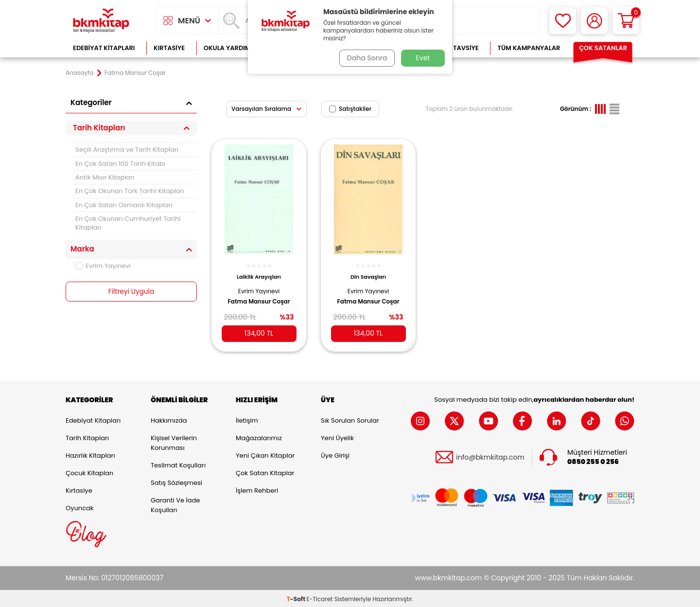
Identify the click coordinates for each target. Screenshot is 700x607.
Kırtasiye (169, 48)
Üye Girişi (335, 454)
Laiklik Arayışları (259, 273)
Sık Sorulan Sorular (350, 419)
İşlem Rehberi (257, 489)
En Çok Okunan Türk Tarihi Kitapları (130, 191)
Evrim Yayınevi (103, 266)
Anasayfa (79, 73)
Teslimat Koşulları (178, 464)
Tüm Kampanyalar (529, 48)
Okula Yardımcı (230, 48)
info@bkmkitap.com (490, 456)
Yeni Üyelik (337, 437)
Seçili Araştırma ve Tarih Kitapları (127, 150)
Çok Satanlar (603, 48)
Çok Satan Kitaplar (265, 472)
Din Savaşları (368, 273)
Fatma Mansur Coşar (259, 298)
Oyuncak (80, 507)
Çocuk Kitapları (89, 472)
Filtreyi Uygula (131, 292)
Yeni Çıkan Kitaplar (265, 454)
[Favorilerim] (563, 21)
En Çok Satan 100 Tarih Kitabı (120, 164)
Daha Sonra (366, 58)
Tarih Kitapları (87, 437)
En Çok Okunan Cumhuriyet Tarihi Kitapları (128, 223)
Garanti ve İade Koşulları (175, 504)
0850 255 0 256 (593, 460)
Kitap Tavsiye (456, 48)
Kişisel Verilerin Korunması (174, 441)
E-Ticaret (320, 598)
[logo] (101, 21)
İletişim (247, 419)
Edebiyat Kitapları (104, 48)
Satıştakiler (350, 109)
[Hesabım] (594, 21)
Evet (423, 58)
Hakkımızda (169, 419)
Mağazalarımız (259, 437)
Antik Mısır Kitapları (105, 177)
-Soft (297, 598)
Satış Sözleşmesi (176, 481)
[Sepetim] (626, 21)
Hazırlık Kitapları (90, 454)
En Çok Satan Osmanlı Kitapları (124, 205)
